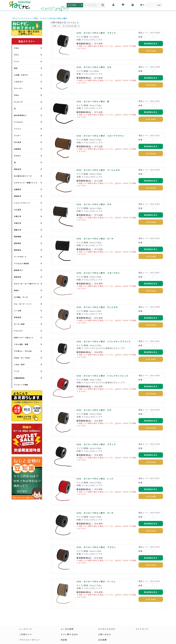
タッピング (18, 102)
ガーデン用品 (19, 324)
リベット (18, 129)
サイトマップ (142, 629)
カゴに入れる (151, 51)
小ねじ (17, 48)
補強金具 (18, 196)
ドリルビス (18, 122)
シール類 (18, 311)
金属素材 (18, 189)
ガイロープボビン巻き (58, 18)
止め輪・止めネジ (21, 75)
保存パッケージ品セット (24, 338)
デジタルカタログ (107, 629)
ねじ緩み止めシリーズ (23, 176)
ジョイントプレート (22, 203)
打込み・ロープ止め (22, 358)
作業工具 (18, 216)
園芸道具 (18, 250)
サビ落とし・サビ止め (23, 351)
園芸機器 (18, 237)
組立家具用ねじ (20, 115)
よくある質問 (67, 629)
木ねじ (17, 95)
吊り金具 (18, 142)
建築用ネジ (18, 270)
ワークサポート (20, 257)
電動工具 (18, 230)
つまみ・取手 (19, 364)
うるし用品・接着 (21, 344)
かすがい (18, 156)
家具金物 (18, 317)
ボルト (17, 55)
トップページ (26, 629)
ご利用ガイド (26, 634)
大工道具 (18, 210)
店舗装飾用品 (19, 378)
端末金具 (18, 169)
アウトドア (21, 18)
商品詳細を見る (151, 44)
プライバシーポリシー (30, 640)
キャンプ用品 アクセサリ (38, 18)
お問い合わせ (105, 634)
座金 (16, 68)
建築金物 (18, 277)
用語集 (64, 640)
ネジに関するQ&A (69, 634)
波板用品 (18, 149)
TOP (13, 18)
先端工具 (18, 223)
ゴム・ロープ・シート (23, 304)
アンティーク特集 (21, 385)
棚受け (17, 290)
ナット (17, 61)
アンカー (18, 135)
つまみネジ (18, 82)
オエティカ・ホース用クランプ (26, 284)
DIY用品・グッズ (21, 297)
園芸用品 (18, 243)
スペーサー (18, 88)
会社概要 (103, 640)
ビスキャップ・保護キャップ (26, 183)
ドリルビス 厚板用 (21, 263)
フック (17, 371)
